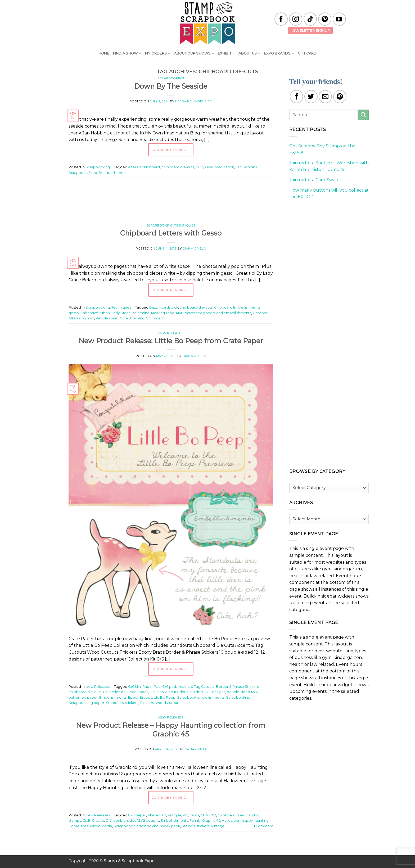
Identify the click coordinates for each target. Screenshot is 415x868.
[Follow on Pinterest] (325, 19)
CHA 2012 (208, 815)
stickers (132, 703)
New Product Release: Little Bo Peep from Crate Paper (171, 341)
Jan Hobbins (246, 167)
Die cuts (157, 692)
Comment (263, 826)
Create (98, 820)
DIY (109, 820)
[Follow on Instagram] (296, 19)
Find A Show (127, 54)
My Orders (158, 54)
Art (185, 815)
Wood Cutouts (168, 703)
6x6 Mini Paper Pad (144, 687)
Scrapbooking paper (86, 703)
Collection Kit (114, 692)
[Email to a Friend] (325, 97)
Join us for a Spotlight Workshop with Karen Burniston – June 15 (329, 166)
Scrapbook (123, 826)
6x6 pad (169, 687)
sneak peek (170, 826)
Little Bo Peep (163, 697)
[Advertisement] (171, 198)
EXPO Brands (279, 54)
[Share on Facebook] (296, 97)
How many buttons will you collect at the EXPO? (329, 194)
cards (194, 815)
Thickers (147, 703)
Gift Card (307, 53)
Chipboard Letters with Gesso (171, 233)
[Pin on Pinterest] (340, 97)
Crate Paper (138, 692)
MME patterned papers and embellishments (214, 313)
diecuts (172, 692)
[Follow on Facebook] (281, 19)
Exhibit (226, 54)
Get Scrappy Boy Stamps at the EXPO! (322, 149)
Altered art (157, 815)
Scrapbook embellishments (201, 697)
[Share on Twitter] (311, 97)
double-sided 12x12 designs (202, 692)
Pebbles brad (107, 318)
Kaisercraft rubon (95, 313)
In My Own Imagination (215, 167)
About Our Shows (194, 54)
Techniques (185, 225)
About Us (249, 54)
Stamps (188, 826)
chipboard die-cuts (178, 167)
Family (195, 820)
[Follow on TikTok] (310, 19)
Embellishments (113, 697)
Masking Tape (163, 313)
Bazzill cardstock (164, 307)
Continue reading (171, 150)
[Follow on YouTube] (339, 19)
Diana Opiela (194, 248)
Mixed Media (101, 826)
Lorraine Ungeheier (193, 101)
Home (104, 53)
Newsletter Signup (310, 30)
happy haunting (255, 820)
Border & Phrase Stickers (237, 687)
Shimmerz (155, 318)
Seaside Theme (112, 173)
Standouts (115, 703)
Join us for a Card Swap (314, 180)
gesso (74, 313)
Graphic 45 (211, 820)
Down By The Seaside (171, 86)
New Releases (171, 333)
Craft (87, 820)
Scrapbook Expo (83, 173)
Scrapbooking (171, 78)
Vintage (218, 826)
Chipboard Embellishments (237, 307)
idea (85, 826)
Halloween (231, 820)
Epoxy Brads (139, 697)
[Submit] (363, 115)
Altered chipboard (144, 167)
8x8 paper (137, 815)
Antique (175, 815)
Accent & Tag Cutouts (196, 687)
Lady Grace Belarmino (130, 313)
